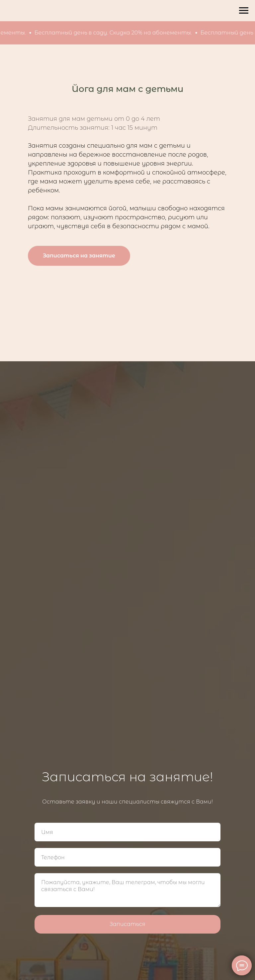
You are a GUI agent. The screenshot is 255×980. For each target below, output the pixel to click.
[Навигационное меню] (244, 11)
